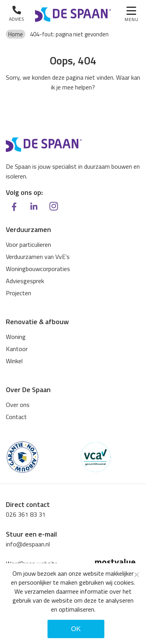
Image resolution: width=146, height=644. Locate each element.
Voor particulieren (28, 244)
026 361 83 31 (26, 514)
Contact (16, 417)
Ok (76, 629)
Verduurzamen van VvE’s (38, 257)
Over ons (18, 405)
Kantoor (17, 349)
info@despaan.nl (28, 544)
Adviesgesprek (25, 281)
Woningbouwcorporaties (38, 269)
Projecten (18, 293)
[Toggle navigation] (132, 15)
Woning (16, 337)
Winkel (14, 361)
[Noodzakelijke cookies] (136, 574)
